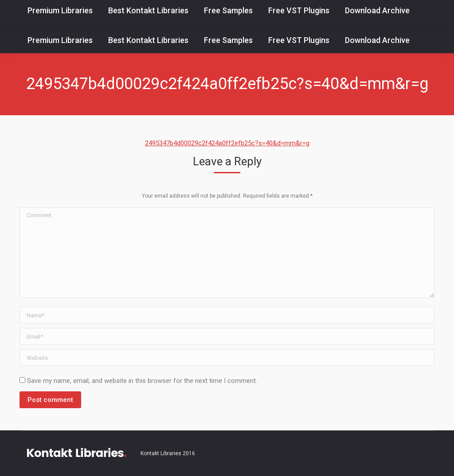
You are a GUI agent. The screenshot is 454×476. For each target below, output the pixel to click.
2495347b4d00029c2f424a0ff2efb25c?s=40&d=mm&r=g (227, 143)
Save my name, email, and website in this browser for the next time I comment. (142, 381)
